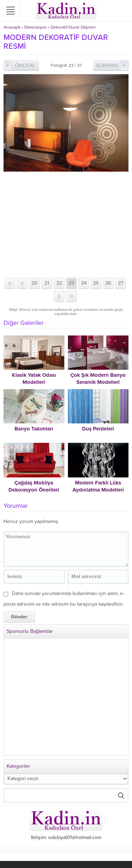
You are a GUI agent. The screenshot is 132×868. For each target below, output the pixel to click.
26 (108, 283)
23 (71, 283)
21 (47, 283)
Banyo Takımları (34, 429)
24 (84, 283)
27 (121, 283)
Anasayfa (12, 27)
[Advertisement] (66, 225)
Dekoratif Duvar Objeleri (73, 27)
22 (59, 283)
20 (34, 283)
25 (96, 283)
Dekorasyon (36, 27)
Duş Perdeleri (98, 429)
